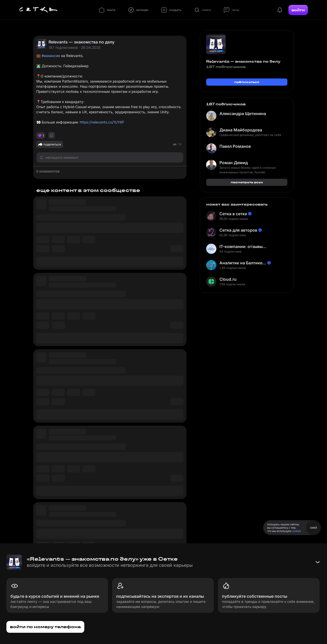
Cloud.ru (228, 279)
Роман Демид (234, 163)
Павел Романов (235, 146)
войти (298, 10)
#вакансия (51, 56)
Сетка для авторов (238, 230)
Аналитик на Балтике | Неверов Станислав (242, 263)
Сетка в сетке (233, 214)
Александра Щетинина (243, 114)
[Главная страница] (38, 10)
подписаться (247, 82)
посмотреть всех (247, 182)
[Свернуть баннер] (318, 562)
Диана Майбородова (241, 130)
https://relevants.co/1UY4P (102, 122)
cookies (296, 531)
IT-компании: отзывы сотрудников (241, 247)
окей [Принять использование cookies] (313, 528)
